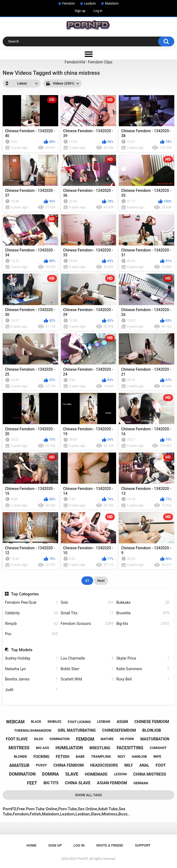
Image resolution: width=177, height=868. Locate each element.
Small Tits (87, 613)
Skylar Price (143, 658)
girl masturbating (77, 730)
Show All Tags (89, 795)
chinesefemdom (119, 730)
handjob (139, 757)
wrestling (100, 748)
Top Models (22, 650)
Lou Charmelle (87, 658)
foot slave (17, 739)
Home (32, 845)
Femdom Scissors (87, 624)
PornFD (83, 859)
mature (107, 739)
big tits (51, 783)
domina (50, 774)
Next (101, 581)
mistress (19, 748)
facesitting (130, 748)
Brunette (143, 613)
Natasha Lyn (31, 669)
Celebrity (31, 613)
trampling (101, 756)
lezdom (120, 774)
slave (72, 774)
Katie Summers (143, 669)
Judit (31, 690)
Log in (98, 11)
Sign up (80, 11)
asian (122, 722)
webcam (15, 722)
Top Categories (25, 594)
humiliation (69, 748)
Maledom (112, 4)
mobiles (55, 722)
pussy (41, 765)
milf (129, 765)
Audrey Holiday (31, 658)
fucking (42, 757)
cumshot (158, 748)
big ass (43, 748)
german (141, 783)
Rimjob (31, 624)
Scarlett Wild (87, 679)
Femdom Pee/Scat (31, 603)
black (36, 722)
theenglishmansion (33, 730)
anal (144, 765)
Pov (31, 634)
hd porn (127, 739)
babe (80, 756)
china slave (78, 783)
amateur (19, 765)
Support (143, 845)
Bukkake (143, 603)
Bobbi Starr (87, 669)
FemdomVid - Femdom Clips (88, 62)
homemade (96, 774)
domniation (60, 739)
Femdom (69, 4)
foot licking (79, 722)
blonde (20, 756)
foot (161, 765)
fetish (63, 757)
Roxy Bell (143, 679)
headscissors (104, 765)
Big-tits (143, 624)
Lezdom (90, 4)
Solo (87, 603)
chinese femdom (152, 722)
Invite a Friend (110, 845)
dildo (39, 739)
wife (157, 756)
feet (32, 783)
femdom (85, 739)
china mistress (150, 774)
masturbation (155, 739)
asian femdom (112, 783)
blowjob (152, 730)
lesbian (104, 722)
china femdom (68, 765)
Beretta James (31, 679)
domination (22, 774)
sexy (121, 757)
